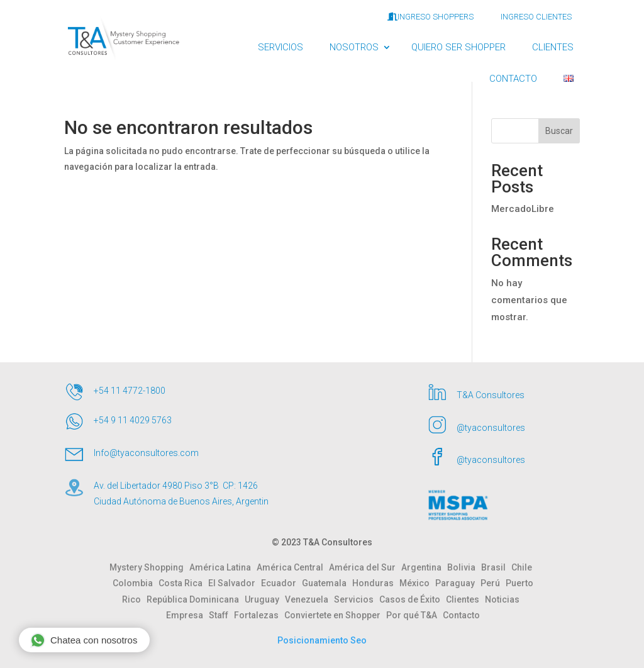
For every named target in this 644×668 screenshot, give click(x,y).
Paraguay (458, 583)
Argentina (424, 567)
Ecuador (281, 583)
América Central (293, 567)
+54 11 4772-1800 (130, 391)
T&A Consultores (491, 395)
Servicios (357, 599)
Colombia (136, 583)
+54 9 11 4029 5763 (133, 420)
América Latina (223, 567)
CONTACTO (513, 79)
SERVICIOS (280, 47)
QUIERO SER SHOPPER (458, 47)
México (417, 583)
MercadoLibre (523, 209)
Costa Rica (183, 583)
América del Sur (365, 567)
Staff (221, 615)
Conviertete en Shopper (335, 615)
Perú (493, 583)
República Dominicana (196, 599)
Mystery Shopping (149, 567)
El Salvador (235, 583)
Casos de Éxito (413, 599)
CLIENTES (553, 47)
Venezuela (309, 599)
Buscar (559, 131)
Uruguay (265, 599)
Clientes (465, 599)
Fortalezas (259, 615)
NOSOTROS (354, 47)
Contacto (461, 615)
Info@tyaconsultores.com (146, 453)
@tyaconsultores (491, 428)
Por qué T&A (414, 615)
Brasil (496, 567)
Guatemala (327, 583)
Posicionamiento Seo (322, 640)
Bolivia (464, 567)
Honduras (376, 583)
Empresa (187, 615)
